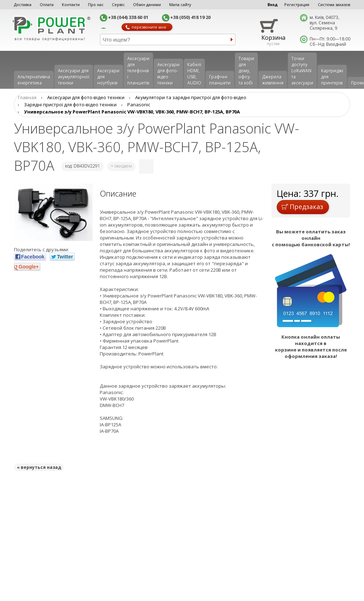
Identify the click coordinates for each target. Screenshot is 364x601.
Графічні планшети (220, 80)
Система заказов (334, 4)
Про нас (96, 4)
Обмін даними (147, 4)
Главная (27, 97)
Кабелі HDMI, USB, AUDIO (194, 74)
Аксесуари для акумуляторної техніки (74, 77)
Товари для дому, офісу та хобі (246, 71)
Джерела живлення (273, 80)
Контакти (71, 4)
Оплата (47, 4)
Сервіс (118, 4)
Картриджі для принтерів (332, 77)
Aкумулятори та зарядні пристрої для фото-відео (191, 97)
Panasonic (139, 105)
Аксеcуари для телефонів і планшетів (138, 71)
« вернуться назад (39, 467)
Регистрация (297, 4)
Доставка (23, 4)
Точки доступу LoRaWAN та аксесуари (302, 71)
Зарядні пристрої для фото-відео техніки (70, 105)
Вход (273, 4)
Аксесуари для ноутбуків (108, 77)
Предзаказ (302, 207)
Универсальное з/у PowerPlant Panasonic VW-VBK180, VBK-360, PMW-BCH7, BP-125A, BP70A (132, 112)
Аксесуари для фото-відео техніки (168, 74)
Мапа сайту (180, 4)
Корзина (273, 38)
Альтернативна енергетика (34, 80)
